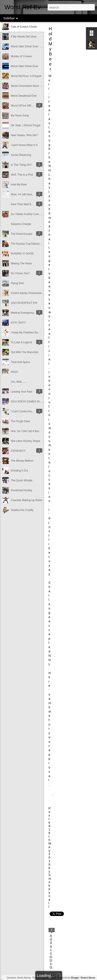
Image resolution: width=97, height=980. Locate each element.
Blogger (75, 978)
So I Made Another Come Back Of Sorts (34, 214)
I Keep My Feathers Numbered (29, 333)
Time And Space (21, 362)
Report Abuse (88, 978)
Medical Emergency (22, 313)
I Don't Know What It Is (24, 145)
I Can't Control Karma (23, 411)
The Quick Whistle (21, 480)
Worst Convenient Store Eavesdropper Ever (36, 86)
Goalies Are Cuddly (22, 510)
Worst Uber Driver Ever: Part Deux (31, 46)
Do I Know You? (20, 273)
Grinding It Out (19, 471)
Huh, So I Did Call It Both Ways (29, 431)
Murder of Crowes (21, 56)
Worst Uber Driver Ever (24, 66)
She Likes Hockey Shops (25, 441)
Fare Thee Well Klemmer (25, 204)
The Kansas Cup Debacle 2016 (29, 244)
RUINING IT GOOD (22, 254)
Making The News (21, 263)
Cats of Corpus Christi (24, 27)
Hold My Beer (19, 185)
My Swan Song (20, 116)
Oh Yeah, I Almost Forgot (25, 125)
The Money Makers (22, 461)
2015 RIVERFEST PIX (24, 303)
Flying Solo (17, 283)
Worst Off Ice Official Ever (26, 106)
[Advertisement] (73, 98)
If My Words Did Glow (24, 37)
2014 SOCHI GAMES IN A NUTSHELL (34, 402)
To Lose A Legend (21, 342)
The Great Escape (21, 234)
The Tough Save (20, 421)
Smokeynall (50, 891)
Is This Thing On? (21, 165)
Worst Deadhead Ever (24, 96)
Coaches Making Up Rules (26, 500)
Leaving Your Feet (21, 392)
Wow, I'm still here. (22, 194)
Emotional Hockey (21, 490)
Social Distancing (21, 155)
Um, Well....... (19, 382)
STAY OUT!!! (18, 323)
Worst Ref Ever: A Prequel (26, 76)
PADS (14, 372)
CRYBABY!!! (18, 451)
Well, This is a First (22, 175)
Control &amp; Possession (26, 293)
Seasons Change (21, 224)
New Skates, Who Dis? (24, 135)
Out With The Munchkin (25, 352)
